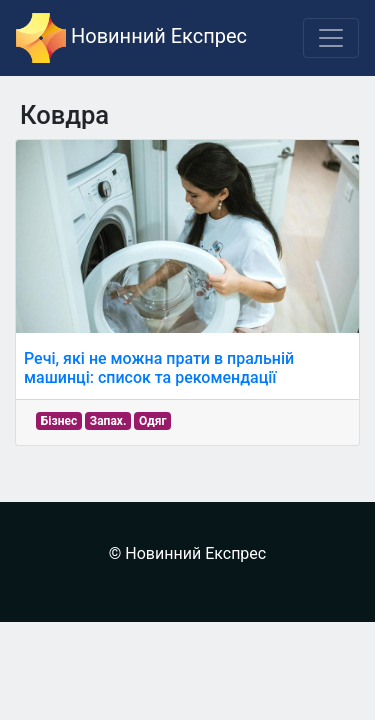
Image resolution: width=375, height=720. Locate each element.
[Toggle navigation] (331, 38)
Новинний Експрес (131, 38)
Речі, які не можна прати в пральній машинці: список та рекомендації (159, 368)
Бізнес (59, 421)
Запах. (108, 421)
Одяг (153, 421)
